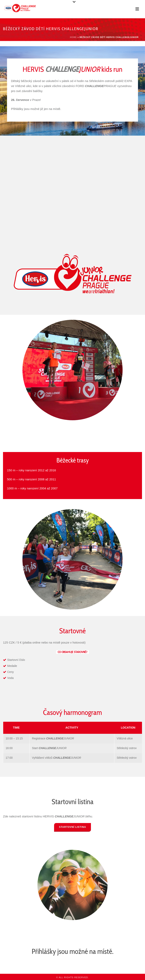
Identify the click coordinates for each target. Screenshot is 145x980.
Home (73, 37)
